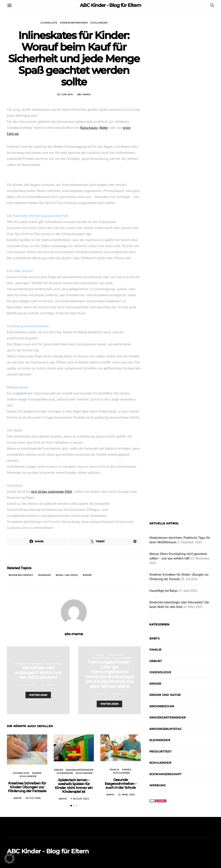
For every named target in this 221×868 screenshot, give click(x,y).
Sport (88, 575)
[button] (71, 806)
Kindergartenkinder (74, 23)
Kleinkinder (65, 773)
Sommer (45, 575)
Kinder (37, 773)
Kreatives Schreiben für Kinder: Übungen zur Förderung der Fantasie (27, 787)
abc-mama (84, 94)
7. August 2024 (80, 799)
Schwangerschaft (165, 774)
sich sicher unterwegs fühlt (52, 491)
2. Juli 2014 (101, 694)
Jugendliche (49, 23)
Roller (104, 127)
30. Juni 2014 (65, 94)
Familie (99, 655)
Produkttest (160, 751)
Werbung (158, 785)
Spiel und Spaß (67, 575)
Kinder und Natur (165, 695)
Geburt (156, 661)
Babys (154, 638)
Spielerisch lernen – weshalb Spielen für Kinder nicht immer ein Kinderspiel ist (74, 786)
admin (17, 798)
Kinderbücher (100, 658)
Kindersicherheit (22, 575)
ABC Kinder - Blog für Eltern (110, 5)
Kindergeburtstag (166, 729)
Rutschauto (89, 127)
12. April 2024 (127, 795)
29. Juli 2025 (33, 798)
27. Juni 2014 (29, 685)
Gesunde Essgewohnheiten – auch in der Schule (121, 784)
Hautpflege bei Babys (163, 591)
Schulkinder (99, 23)
